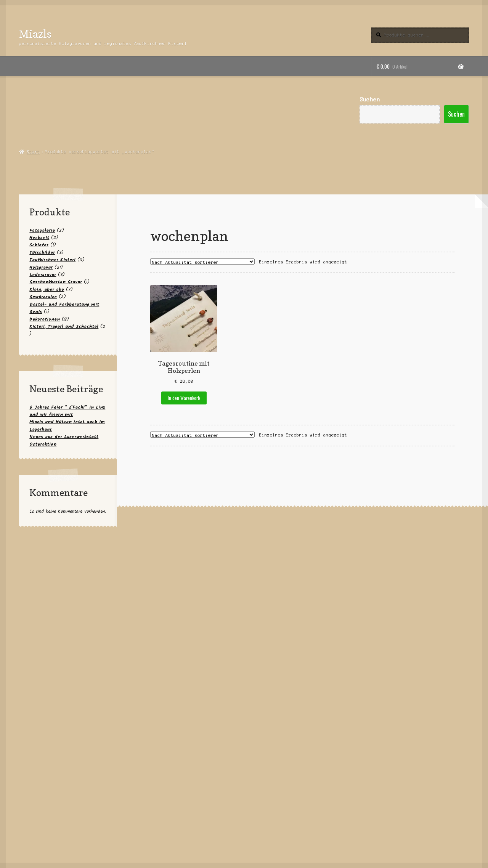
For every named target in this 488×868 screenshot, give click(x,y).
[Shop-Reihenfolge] (202, 262)
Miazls (35, 34)
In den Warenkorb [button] (184, 398)
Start (33, 152)
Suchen (370, 99)
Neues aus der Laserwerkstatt (64, 437)
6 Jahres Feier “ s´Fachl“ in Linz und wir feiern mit (67, 411)
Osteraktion (43, 444)
